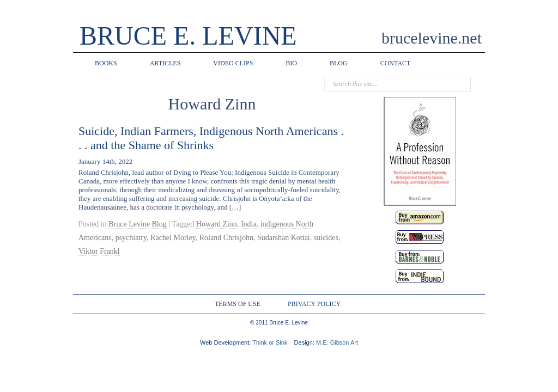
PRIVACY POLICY (314, 304)
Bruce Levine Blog (138, 224)
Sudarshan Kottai (284, 238)
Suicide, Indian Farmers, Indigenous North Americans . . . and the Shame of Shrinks (211, 138)
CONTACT (396, 63)
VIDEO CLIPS (233, 63)
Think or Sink (270, 342)
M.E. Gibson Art (337, 342)
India (249, 224)
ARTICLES (165, 63)
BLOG (339, 63)
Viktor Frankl (99, 251)
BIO (291, 63)
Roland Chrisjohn (226, 238)
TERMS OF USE (238, 304)
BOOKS (106, 63)
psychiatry (131, 238)
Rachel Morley (173, 238)
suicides (326, 238)
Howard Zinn (217, 224)
